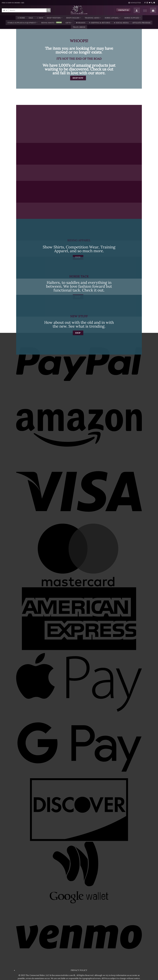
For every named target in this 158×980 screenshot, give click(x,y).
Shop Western (55, 18)
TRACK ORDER (79, 27)
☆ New (40, 18)
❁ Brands (81, 23)
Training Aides (93, 18)
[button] (135, 3)
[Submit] (49, 10)
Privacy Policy (79, 970)
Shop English (74, 18)
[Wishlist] (145, 11)
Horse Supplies (132, 18)
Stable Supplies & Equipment (22, 23)
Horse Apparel (113, 18)
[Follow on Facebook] (145, 3)
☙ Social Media (121, 23)
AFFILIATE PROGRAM (141, 23)
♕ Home (21, 18)
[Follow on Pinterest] (154, 3)
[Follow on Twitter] (150, 3)
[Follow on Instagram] (147, 3)
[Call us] (152, 3)
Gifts (69, 23)
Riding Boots (49, 23)
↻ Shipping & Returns (100, 23)
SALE (31, 18)
